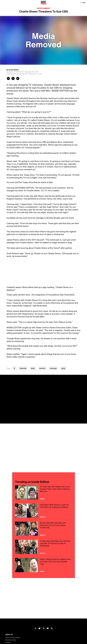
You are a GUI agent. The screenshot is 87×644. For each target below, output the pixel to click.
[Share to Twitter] (13, 79)
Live (84, 2)
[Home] (43, 2)
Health (43, 517)
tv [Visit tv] (14, 368)
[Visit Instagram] (44, 629)
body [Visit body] (33, 368)
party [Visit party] (63, 368)
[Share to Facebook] (8, 79)
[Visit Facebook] (35, 629)
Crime (42, 499)
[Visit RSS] (52, 629)
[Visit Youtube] (48, 629)
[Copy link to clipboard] (18, 79)
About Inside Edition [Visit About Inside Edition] (13, 638)
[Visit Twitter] (39, 629)
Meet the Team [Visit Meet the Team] (11, 640)
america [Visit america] (42, 368)
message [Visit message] (53, 368)
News (42, 571)
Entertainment (44, 8)
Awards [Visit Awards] (8, 642)
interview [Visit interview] (23, 368)
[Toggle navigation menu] (3, 2)
